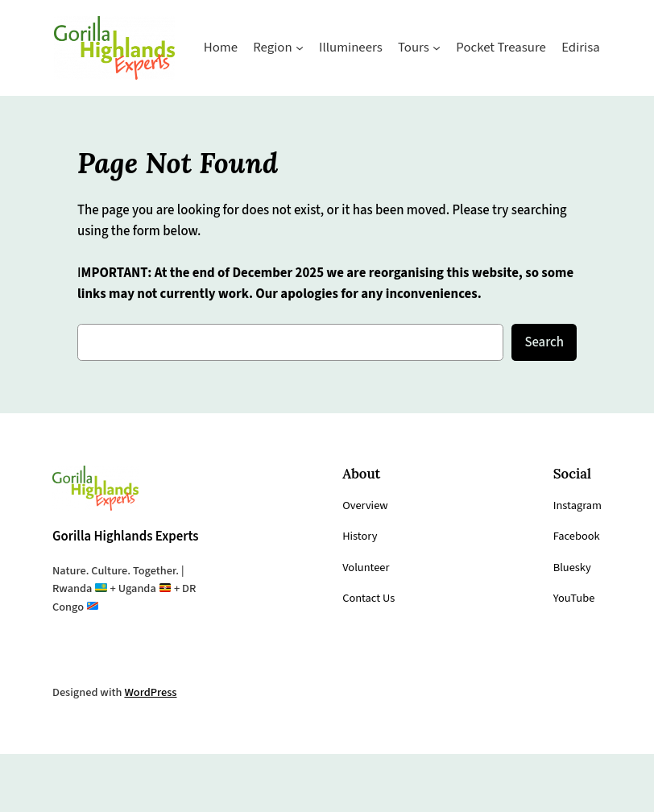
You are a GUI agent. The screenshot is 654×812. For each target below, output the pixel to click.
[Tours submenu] (361, 106)
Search (542, 378)
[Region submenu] (220, 106)
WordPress (157, 750)
